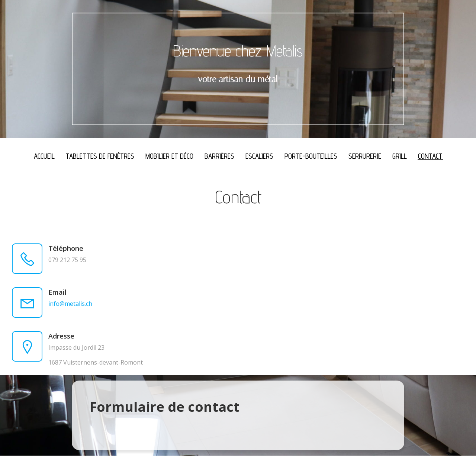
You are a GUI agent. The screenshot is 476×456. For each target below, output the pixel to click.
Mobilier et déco (169, 156)
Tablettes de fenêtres (100, 156)
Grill (400, 156)
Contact (430, 156)
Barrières (219, 156)
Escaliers (259, 156)
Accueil (44, 156)
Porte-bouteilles (311, 156)
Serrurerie (365, 156)
